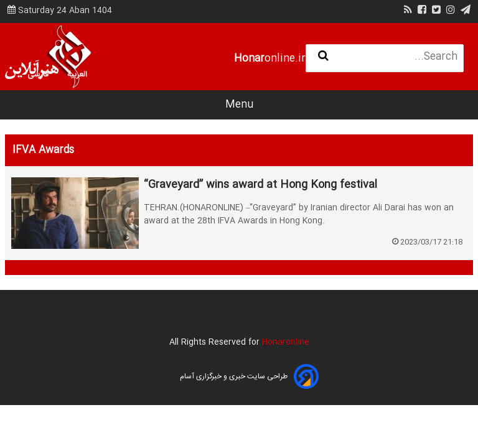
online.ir (270, 59)
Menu (239, 105)
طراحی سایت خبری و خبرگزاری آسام (234, 376)
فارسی (38, 75)
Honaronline (286, 342)
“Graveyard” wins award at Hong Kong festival (260, 185)
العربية (77, 75)
